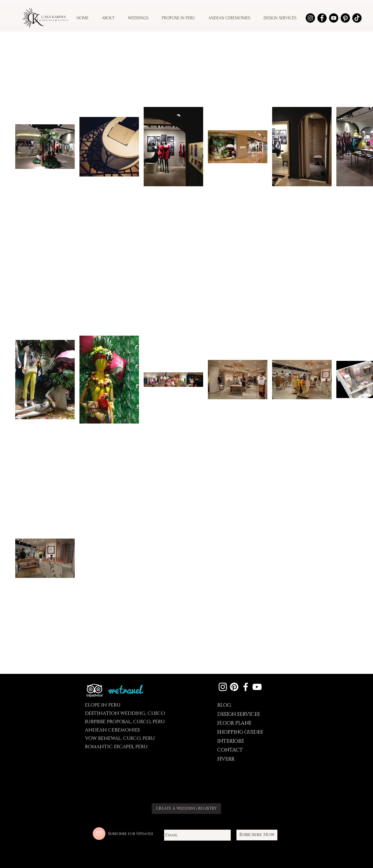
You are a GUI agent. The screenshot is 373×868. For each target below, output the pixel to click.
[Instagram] (310, 18)
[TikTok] (357, 18)
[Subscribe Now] (257, 835)
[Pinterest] (345, 18)
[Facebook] (322, 18)
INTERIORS (231, 741)
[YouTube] (334, 18)
